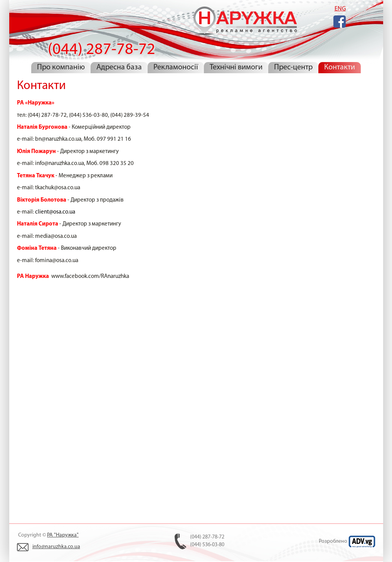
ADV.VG (362, 542)
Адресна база (119, 67)
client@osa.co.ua (55, 212)
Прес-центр (293, 67)
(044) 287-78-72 (244, 23)
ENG (340, 9)
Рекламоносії (176, 67)
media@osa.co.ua (56, 236)
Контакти (340, 67)
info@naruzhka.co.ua (56, 547)
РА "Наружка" (63, 535)
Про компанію (61, 67)
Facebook (340, 22)
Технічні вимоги (236, 67)
